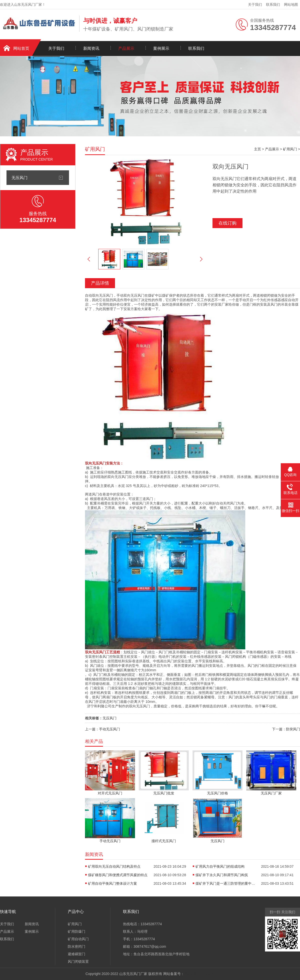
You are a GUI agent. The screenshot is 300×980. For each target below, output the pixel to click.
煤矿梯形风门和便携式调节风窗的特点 (118, 875)
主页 (257, 149)
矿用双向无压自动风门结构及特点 (114, 866)
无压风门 (19, 178)
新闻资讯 (91, 48)
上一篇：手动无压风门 (102, 729)
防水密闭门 (76, 946)
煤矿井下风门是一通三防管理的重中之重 (225, 883)
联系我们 (273, 5)
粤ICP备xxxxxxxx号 (199, 974)
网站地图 (291, 5)
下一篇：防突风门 (286, 729)
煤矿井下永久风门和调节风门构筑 (222, 875)
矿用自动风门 (78, 939)
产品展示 (126, 48)
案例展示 (161, 48)
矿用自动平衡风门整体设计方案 (112, 883)
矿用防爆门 (76, 931)
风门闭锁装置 (78, 961)
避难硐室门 (76, 954)
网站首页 (21, 48)
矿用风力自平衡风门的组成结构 (220, 866)
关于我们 (255, 5)
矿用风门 (290, 149)
